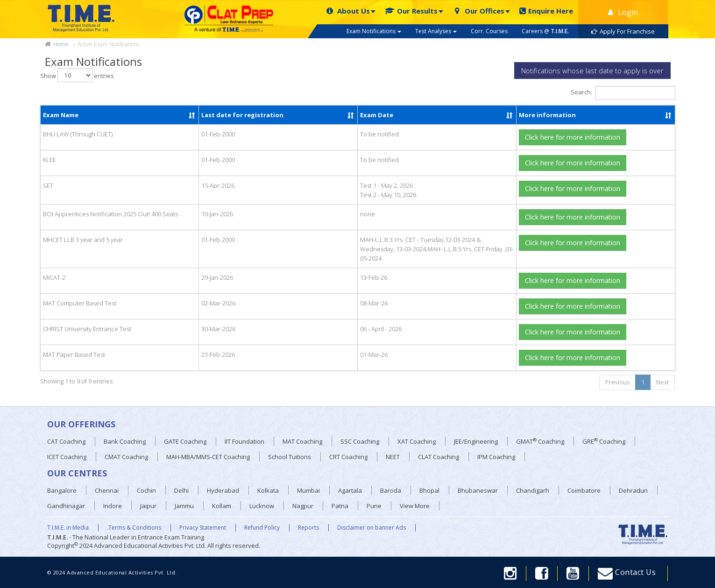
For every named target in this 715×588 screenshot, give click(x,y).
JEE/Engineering (476, 441)
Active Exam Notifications (108, 44)
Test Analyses (436, 31)
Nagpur (303, 506)
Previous (617, 382)
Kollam (222, 506)
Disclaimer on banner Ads (372, 528)
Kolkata (268, 490)
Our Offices (478, 11)
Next (662, 382)
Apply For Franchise (623, 31)
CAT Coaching (66, 441)
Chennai (107, 490)
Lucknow (262, 506)
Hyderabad (223, 490)
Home (61, 44)
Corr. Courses (489, 31)
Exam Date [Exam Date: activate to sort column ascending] (377, 115)
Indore (113, 506)
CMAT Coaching (126, 457)
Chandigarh (533, 490)
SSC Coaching (360, 441)
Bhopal (429, 490)
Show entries (77, 75)
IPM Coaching (496, 457)
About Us (347, 11)
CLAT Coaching (439, 457)
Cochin (146, 490)
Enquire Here (546, 11)
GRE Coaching (604, 441)
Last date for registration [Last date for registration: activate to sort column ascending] (242, 115)
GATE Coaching (185, 441)
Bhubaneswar (478, 490)
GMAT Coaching (540, 441)
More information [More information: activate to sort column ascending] (547, 115)
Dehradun (633, 490)
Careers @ (545, 31)
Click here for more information (573, 137)
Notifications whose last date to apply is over (592, 71)
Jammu (184, 506)
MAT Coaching (302, 441)
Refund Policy (262, 528)
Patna (340, 506)
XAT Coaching (417, 441)
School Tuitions (290, 457)
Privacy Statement (203, 528)
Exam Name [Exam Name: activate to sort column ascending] (61, 115)
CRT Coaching (348, 457)
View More (415, 506)
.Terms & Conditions (134, 528)
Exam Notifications (374, 31)
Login (623, 12)
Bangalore (62, 490)
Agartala (350, 490)
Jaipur (148, 506)
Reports (308, 528)
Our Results (411, 11)
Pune (374, 506)
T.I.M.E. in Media (68, 528)
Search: (623, 93)
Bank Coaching (125, 441)
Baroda (391, 490)
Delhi (181, 490)
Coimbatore (584, 490)
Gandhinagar (66, 506)
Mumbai (308, 490)
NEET (393, 457)
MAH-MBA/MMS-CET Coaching (208, 457)
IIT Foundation (244, 441)
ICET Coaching (67, 457)
